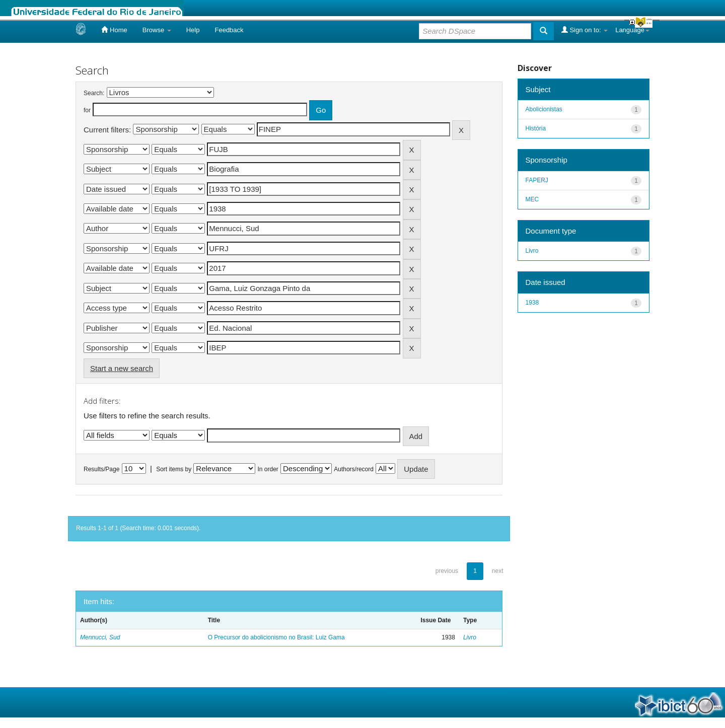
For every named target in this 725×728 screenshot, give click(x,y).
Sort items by (174, 469)
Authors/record (354, 469)
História (536, 128)
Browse (157, 30)
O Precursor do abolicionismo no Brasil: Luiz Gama (276, 637)
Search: (94, 93)
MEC (532, 199)
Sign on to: (585, 30)
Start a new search (122, 368)
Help (193, 30)
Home (114, 30)
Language (632, 30)
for (87, 110)
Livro (470, 637)
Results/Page (101, 469)
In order (268, 469)
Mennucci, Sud (100, 637)
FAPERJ (537, 180)
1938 (532, 303)
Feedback (229, 30)
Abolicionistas (544, 109)
